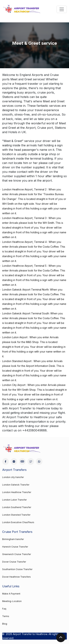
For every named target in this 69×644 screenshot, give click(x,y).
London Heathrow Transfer (17, 492)
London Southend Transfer (17, 507)
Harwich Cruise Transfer (15, 547)
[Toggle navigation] (62, 9)
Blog (5, 624)
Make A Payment (11, 594)
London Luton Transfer (14, 500)
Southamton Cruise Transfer (17, 569)
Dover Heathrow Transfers (16, 577)
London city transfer (13, 477)
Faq (4, 609)
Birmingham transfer (13, 539)
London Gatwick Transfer (16, 485)
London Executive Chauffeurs (18, 522)
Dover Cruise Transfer (14, 562)
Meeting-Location (12, 601)
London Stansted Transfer (16, 515)
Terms (6, 616)
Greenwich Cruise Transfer (17, 554)
